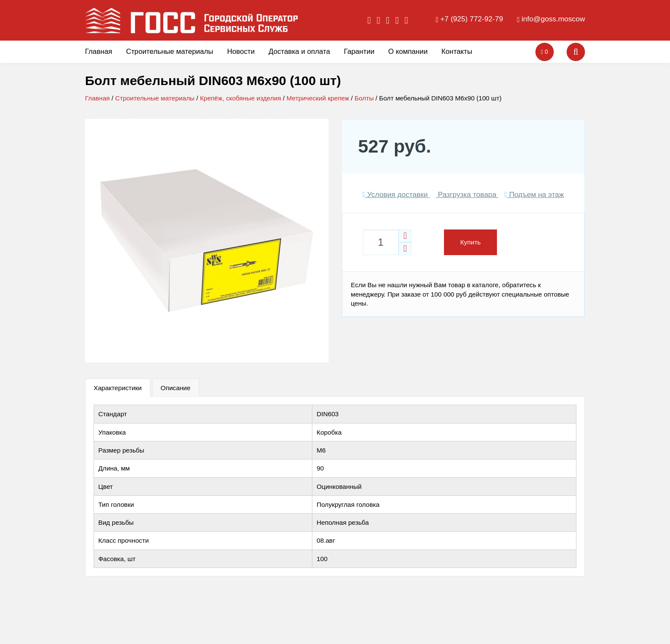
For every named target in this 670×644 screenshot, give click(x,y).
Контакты (457, 51)
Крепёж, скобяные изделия (241, 98)
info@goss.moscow (553, 19)
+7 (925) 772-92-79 (472, 19)
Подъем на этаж (534, 195)
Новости (241, 51)
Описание (176, 388)
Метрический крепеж (318, 98)
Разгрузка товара (467, 195)
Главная (99, 51)
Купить (470, 242)
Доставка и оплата (299, 51)
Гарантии (359, 51)
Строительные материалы (170, 51)
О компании (408, 51)
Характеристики (118, 388)
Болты (364, 98)
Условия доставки (396, 195)
